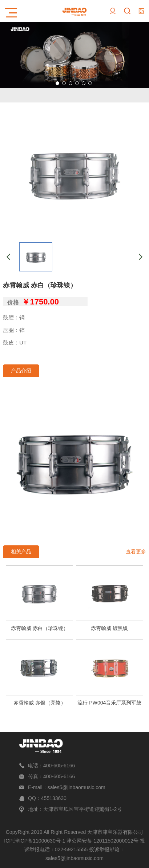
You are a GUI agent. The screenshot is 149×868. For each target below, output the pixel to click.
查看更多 (136, 552)
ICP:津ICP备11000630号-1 (35, 841)
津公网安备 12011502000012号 (102, 841)
